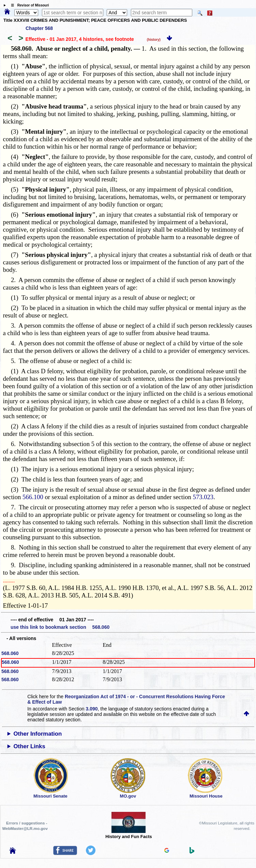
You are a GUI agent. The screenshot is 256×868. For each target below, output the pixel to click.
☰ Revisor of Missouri (28, 5)
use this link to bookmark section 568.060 (60, 627)
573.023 (203, 497)
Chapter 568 (39, 28)
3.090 (92, 709)
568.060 (10, 653)
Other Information (38, 734)
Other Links (29, 746)
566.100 (33, 497)
